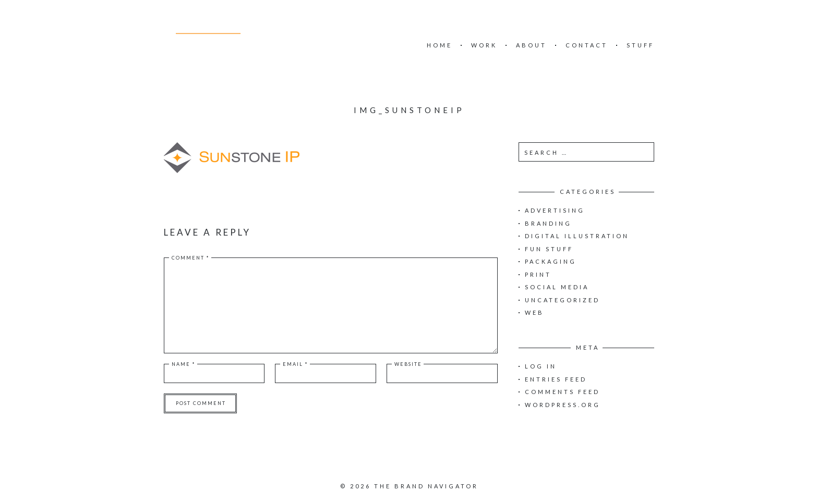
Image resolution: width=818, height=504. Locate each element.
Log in (541, 366)
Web (534, 312)
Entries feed (556, 379)
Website (408, 364)
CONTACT (587, 45)
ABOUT (531, 45)
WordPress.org (563, 405)
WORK (484, 45)
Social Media (557, 287)
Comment (191, 258)
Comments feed (562, 392)
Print (538, 274)
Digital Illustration (577, 236)
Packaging (551, 261)
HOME (440, 45)
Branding (548, 223)
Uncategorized (562, 300)
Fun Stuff (549, 249)
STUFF (640, 45)
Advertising (555, 210)
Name (184, 364)
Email (296, 364)
